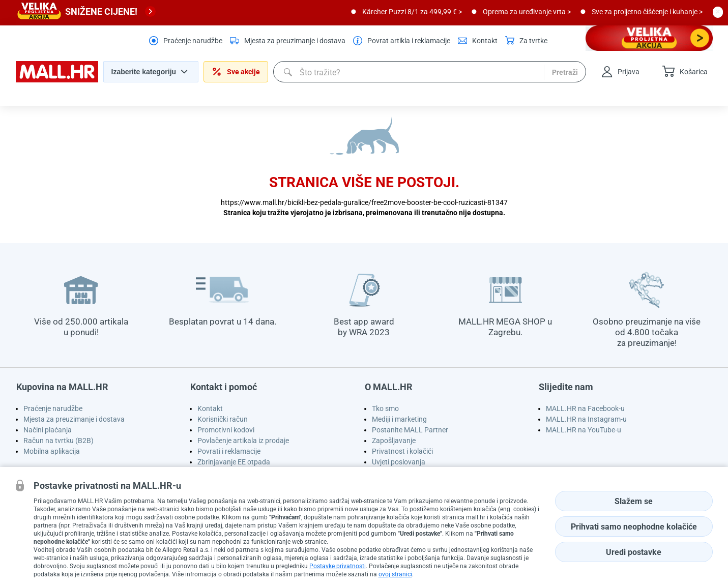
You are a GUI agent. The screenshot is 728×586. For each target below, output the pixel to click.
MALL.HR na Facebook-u (585, 408)
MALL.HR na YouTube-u (584, 430)
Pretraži (565, 72)
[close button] (718, 12)
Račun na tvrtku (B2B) (59, 441)
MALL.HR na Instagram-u (586, 419)
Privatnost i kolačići (402, 451)
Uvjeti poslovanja (399, 462)
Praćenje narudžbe (53, 408)
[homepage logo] (57, 80)
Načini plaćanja (48, 430)
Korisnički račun (223, 419)
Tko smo (385, 408)
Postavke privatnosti (338, 566)
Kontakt (210, 408)
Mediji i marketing (399, 419)
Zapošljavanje (394, 441)
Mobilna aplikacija (52, 451)
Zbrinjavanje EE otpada (234, 462)
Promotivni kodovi (226, 430)
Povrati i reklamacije (229, 451)
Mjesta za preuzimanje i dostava (74, 419)
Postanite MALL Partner (410, 430)
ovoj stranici (395, 574)
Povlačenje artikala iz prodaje (243, 441)
